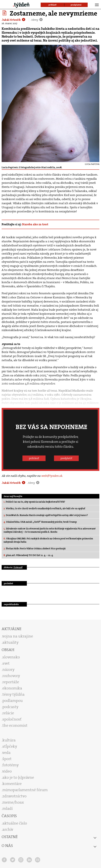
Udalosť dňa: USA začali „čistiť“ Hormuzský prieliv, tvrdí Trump (40, 522)
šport (7, 759)
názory (8, 670)
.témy (35, 20)
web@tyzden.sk (52, 476)
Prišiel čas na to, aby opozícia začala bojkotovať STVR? (34, 502)
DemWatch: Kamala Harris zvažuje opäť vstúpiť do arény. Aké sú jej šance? (46, 515)
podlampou (13, 701)
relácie (8, 713)
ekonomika (12, 688)
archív (8, 829)
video (7, 771)
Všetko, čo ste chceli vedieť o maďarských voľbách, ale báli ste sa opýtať (44, 508)
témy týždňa (13, 694)
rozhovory (11, 676)
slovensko (11, 657)
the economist (15, 725)
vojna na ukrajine (18, 636)
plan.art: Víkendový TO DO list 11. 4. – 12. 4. (28, 555)
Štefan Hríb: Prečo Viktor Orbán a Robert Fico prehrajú (35, 549)
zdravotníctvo (14, 796)
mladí (8, 808)
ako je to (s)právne (18, 777)
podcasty (10, 707)
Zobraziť (18, 567)
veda (6, 753)
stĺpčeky (10, 746)
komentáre (12, 784)
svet (6, 663)
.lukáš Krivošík (12, 20)
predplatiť (66, 458)
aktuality (10, 642)
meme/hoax (13, 802)
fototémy (11, 765)
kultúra (9, 740)
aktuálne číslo (15, 823)
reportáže (11, 682)
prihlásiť (34, 458)
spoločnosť (12, 719)
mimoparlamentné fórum (25, 790)
